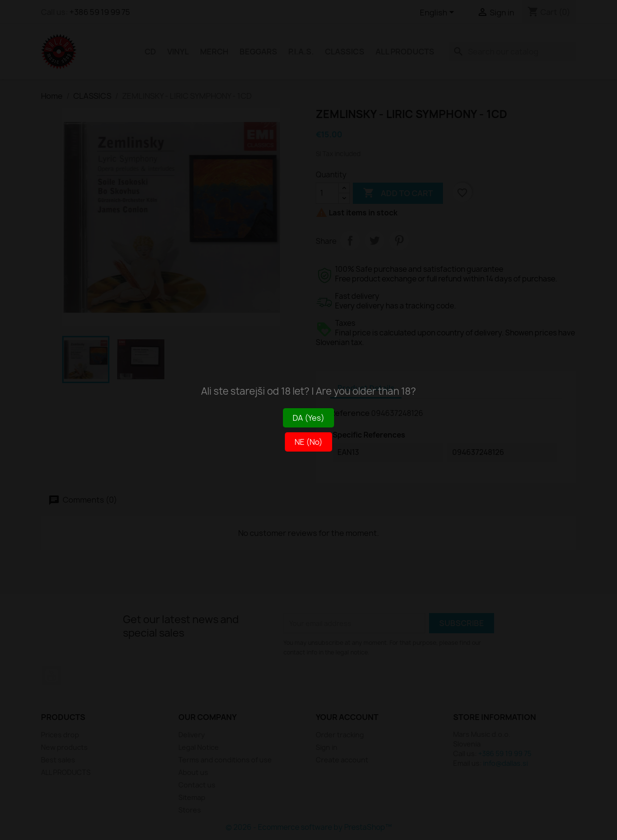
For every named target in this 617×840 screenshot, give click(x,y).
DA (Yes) (308, 418)
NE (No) (308, 442)
